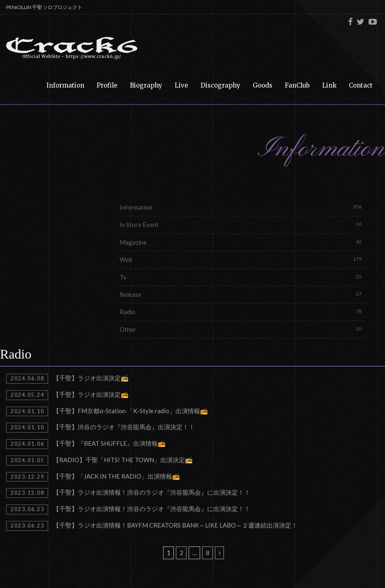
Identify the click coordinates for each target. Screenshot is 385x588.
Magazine (241, 242)
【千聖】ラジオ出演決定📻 (67, 379)
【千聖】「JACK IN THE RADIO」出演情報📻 (93, 477)
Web (241, 259)
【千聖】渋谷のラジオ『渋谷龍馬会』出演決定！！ (100, 428)
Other (241, 329)
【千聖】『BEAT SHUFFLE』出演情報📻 (86, 444)
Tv (241, 277)
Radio (241, 311)
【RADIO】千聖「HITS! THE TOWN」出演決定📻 (99, 461)
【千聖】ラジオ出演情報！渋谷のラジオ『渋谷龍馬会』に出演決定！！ (128, 493)
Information (241, 207)
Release (241, 294)
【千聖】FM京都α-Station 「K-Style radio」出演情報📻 (107, 412)
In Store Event (241, 224)
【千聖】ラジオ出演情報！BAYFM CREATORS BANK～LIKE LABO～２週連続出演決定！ (152, 526)
